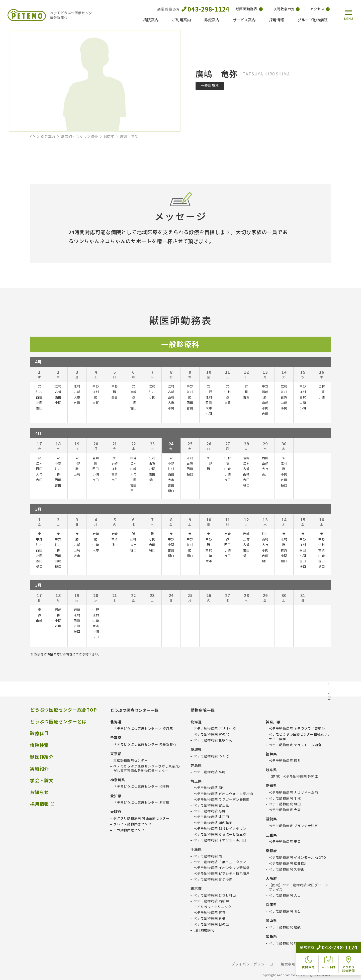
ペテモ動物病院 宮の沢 (211, 734)
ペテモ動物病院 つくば (211, 756)
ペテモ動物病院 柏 (208, 856)
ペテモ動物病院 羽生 (210, 788)
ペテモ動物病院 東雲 (210, 913)
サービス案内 (244, 20)
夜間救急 (286, 9)
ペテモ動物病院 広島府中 (288, 943)
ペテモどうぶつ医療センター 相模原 (141, 787)
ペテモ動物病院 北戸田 (211, 817)
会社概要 (315, 964)
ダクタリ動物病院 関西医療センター (141, 818)
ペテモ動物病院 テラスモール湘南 (295, 745)
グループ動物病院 (313, 20)
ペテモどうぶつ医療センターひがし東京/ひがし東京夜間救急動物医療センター (147, 768)
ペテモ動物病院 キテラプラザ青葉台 (297, 729)
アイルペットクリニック (212, 907)
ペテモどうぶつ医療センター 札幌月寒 (143, 729)
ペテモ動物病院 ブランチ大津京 (293, 826)
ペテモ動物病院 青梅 (210, 918)
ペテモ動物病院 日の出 (211, 924)
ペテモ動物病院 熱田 (285, 804)
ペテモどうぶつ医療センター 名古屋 (141, 803)
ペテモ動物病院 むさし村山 (215, 895)
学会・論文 (42, 780)
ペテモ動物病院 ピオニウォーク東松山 (223, 794)
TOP (329, 692)
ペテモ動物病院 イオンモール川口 (220, 840)
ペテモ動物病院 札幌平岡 (213, 740)
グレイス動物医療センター (134, 824)
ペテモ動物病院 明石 (285, 911)
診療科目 (39, 733)
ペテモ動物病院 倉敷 (285, 927)
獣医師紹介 (42, 757)
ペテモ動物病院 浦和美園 (213, 823)
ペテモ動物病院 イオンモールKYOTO (297, 857)
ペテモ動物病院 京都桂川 (288, 863)
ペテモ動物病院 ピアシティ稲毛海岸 (222, 873)
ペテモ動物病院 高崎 (210, 772)
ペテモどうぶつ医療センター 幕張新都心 (145, 744)
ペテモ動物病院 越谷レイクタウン (220, 829)
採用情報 (277, 20)
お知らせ (39, 792)
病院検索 (39, 745)
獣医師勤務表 (249, 9)
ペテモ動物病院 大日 (285, 895)
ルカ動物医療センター (131, 830)
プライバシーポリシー (250, 964)
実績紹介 (39, 769)
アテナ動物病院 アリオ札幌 (215, 729)
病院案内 (151, 20)
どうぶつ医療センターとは (58, 721)
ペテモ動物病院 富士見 (211, 805)
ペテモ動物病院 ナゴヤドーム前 (293, 793)
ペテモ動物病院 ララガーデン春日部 (222, 800)
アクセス (320, 9)
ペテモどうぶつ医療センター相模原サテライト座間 (300, 737)
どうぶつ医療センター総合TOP (63, 710)
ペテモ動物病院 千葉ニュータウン (220, 862)
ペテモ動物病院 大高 (285, 810)
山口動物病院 (204, 930)
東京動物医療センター (131, 760)
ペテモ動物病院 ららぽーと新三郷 (220, 834)
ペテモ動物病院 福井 (285, 761)
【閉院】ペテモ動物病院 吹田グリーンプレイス (299, 887)
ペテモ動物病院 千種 (285, 798)
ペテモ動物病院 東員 (285, 842)
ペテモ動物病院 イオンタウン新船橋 (222, 868)
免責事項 (288, 964)
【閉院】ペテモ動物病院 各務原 (293, 776)
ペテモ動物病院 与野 (210, 811)
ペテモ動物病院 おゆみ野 (213, 879)
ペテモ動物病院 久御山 (286, 869)
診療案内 (212, 20)
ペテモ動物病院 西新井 (211, 901)
